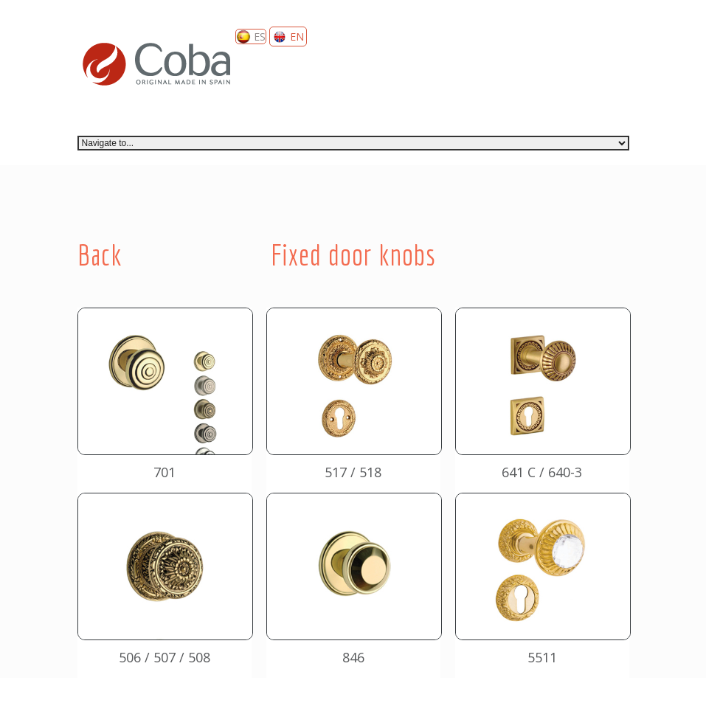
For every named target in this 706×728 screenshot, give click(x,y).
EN (288, 37)
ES (251, 37)
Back (100, 254)
